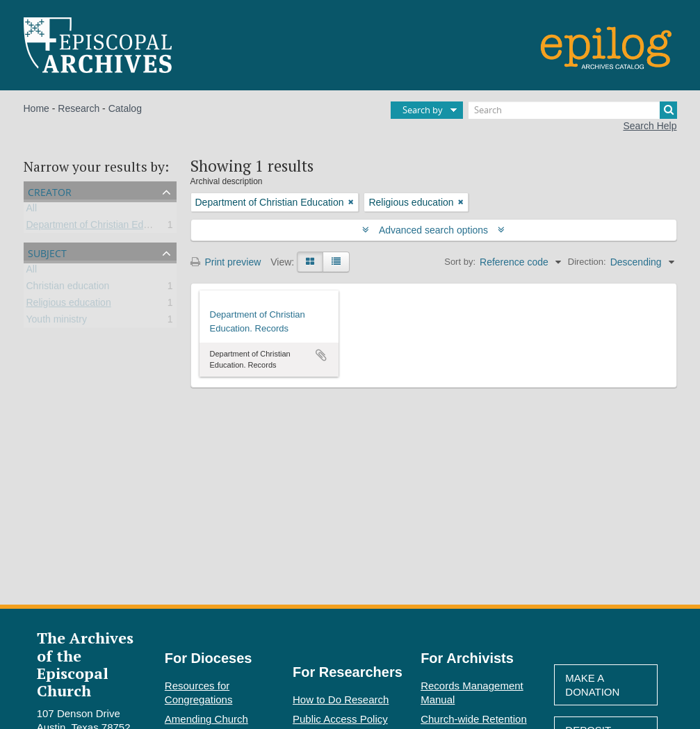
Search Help (650, 126)
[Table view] (336, 262)
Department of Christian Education (101, 227)
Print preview (226, 262)
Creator (50, 191)
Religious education (69, 305)
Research (79, 108)
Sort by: (460, 262)
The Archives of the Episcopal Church (85, 664)
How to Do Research (341, 699)
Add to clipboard (321, 355)
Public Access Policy (340, 719)
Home (36, 108)
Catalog (125, 108)
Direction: (587, 262)
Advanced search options (433, 230)
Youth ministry (57, 322)
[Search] (573, 110)
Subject (47, 252)
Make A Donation (592, 685)
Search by (423, 110)
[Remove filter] (351, 202)
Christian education (68, 288)
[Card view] (310, 262)
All (32, 211)
